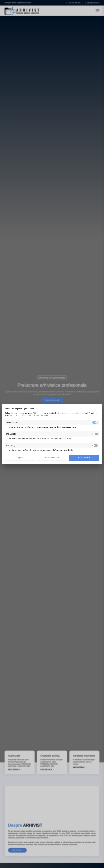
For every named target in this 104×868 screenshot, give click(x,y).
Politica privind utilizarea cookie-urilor (35, 415)
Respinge (20, 458)
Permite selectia (52, 458)
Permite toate (84, 458)
